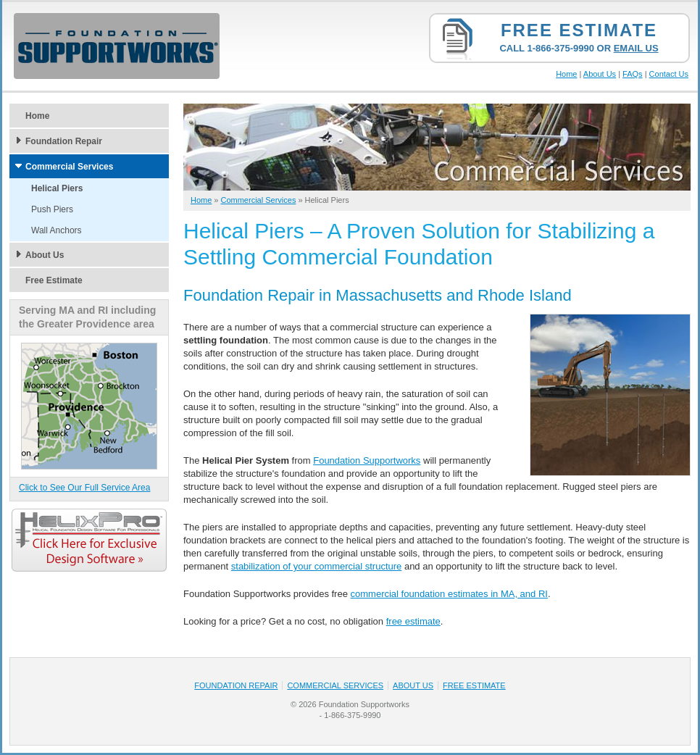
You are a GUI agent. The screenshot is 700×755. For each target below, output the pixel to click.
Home (566, 74)
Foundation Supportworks (367, 460)
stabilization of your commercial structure (317, 566)
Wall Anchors (57, 230)
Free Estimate (579, 30)
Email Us (636, 48)
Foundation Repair (64, 141)
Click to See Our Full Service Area (84, 488)
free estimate (413, 621)
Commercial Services (69, 167)
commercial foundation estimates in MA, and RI (449, 594)
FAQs (633, 74)
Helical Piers (57, 188)
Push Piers (52, 209)
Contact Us (669, 74)
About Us (600, 74)
